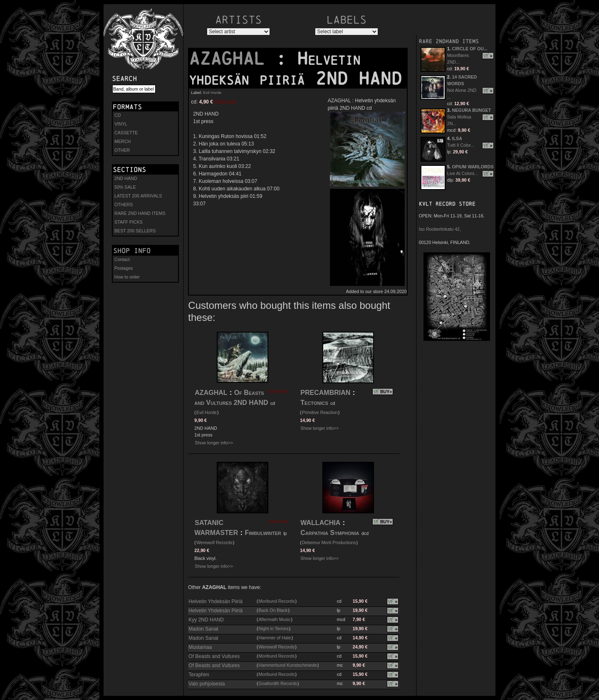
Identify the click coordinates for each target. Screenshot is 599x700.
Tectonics (314, 403)
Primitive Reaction (320, 412)
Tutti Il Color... (461, 145)
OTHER (122, 150)
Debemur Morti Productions (329, 542)
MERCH (123, 141)
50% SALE (125, 187)
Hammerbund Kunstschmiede (287, 665)
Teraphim (199, 675)
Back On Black (273, 610)
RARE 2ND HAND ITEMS (140, 213)
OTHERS (124, 205)
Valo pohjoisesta (207, 684)
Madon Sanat (203, 629)
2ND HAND (126, 178)
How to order (127, 277)
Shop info (132, 251)
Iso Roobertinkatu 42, (440, 229)
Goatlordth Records (277, 683)
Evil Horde (212, 92)
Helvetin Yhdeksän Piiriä (215, 601)
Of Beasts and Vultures (214, 656)
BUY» (386, 392)
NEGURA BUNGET (472, 110)
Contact (122, 259)
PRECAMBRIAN (325, 393)
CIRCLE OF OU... (470, 49)
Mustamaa (200, 647)
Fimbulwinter (263, 533)
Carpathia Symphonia (330, 533)
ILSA (457, 138)
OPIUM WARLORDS (473, 167)
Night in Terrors (273, 629)
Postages (124, 268)
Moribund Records (276, 601)
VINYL (121, 124)
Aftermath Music (274, 619)
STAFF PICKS (129, 222)
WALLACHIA (320, 523)
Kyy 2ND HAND (206, 620)
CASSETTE (126, 133)
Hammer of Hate (275, 638)
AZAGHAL (232, 59)
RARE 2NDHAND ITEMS (449, 41)
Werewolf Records (214, 542)
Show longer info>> (214, 443)
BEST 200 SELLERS (135, 231)
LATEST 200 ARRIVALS (138, 196)
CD (118, 115)
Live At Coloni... (463, 173)
